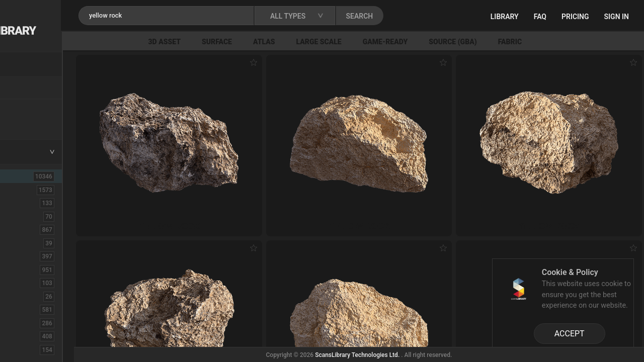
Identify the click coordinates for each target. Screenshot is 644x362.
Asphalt (26, 203)
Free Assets (33, 123)
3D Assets (30, 190)
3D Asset (234, 42)
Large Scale (388, 42)
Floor (22, 323)
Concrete (28, 256)
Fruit (21, 349)
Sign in (617, 17)
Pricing (575, 17)
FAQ (540, 17)
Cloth (22, 243)
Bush (22, 229)
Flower (24, 336)
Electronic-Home (41, 296)
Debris (24, 283)
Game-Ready (455, 42)
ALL (21, 176)
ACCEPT (570, 334)
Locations (30, 88)
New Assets (33, 109)
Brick (22, 216)
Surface (286, 42)
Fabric (579, 42)
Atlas (334, 42)
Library (505, 17)
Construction (35, 269)
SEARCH (442, 16)
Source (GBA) (522, 42)
